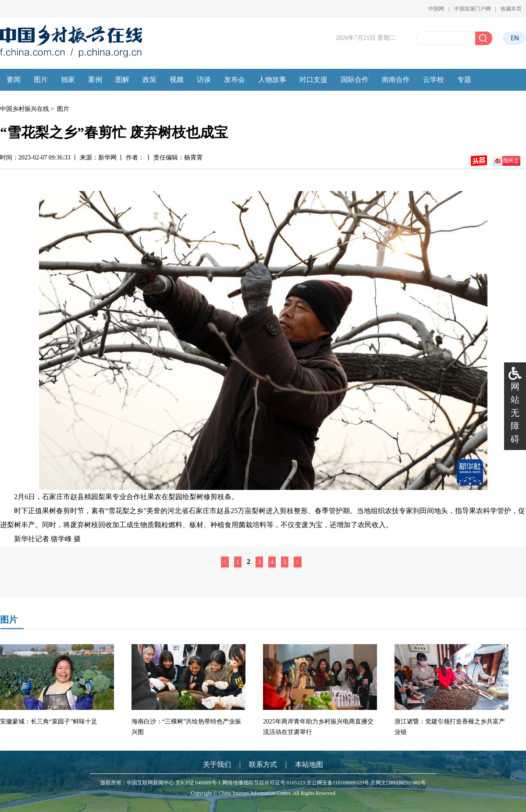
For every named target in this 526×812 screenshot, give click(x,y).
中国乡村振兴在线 (25, 109)
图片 (63, 109)
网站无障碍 (515, 413)
